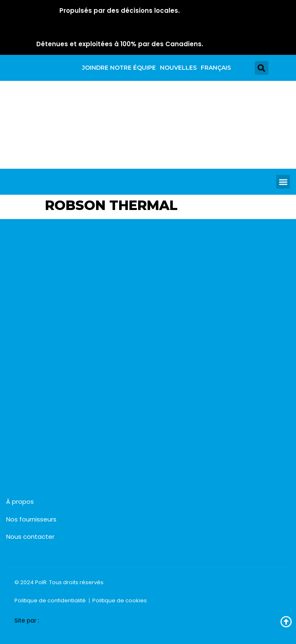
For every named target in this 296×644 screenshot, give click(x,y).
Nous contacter (30, 537)
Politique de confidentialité (50, 600)
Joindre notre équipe (119, 68)
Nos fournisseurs (31, 519)
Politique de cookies (120, 600)
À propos (20, 501)
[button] (262, 68)
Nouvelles (178, 68)
